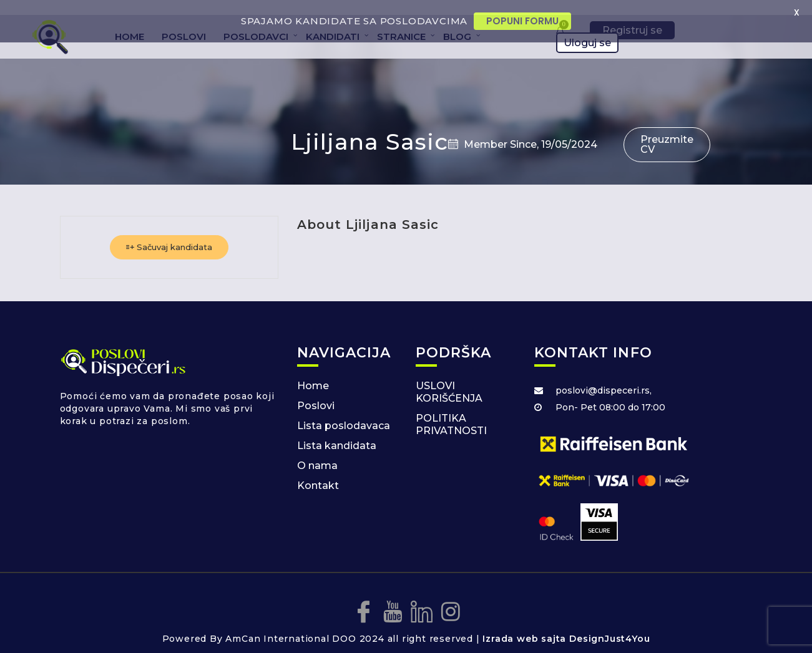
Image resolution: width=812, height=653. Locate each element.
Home (313, 372)
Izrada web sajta (524, 626)
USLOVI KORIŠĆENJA (449, 378)
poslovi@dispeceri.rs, (604, 377)
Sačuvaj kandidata (169, 233)
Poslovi (316, 392)
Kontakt (318, 472)
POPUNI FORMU (522, 21)
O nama (317, 452)
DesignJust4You (609, 626)
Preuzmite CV (667, 131)
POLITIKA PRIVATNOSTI (451, 411)
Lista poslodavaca (344, 412)
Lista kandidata (337, 432)
